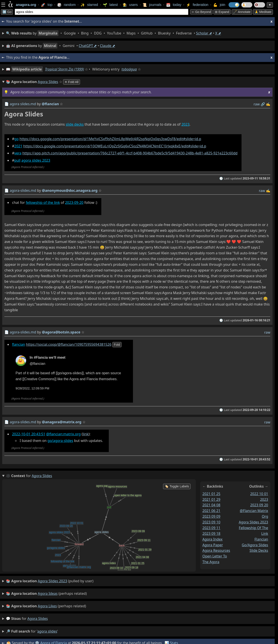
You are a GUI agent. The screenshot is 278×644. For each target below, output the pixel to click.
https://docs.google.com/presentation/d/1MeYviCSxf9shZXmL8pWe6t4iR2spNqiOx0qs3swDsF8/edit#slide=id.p (110, 139)
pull (17, 160)
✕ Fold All (72, 82)
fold (117, 345)
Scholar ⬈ (204, 33)
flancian (19, 344)
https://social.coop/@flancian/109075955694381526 (69, 344)
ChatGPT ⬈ (88, 46)
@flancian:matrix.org (63, 434)
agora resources (216, 550)
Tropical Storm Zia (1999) (64, 69)
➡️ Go (7, 12)
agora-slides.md (23, 190)
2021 (18, 146)
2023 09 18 (211, 534)
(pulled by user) (50, 581)
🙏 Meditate (263, 12)
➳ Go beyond (201, 12)
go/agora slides (255, 545)
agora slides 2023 (36, 160)
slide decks (75, 124)
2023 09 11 (211, 528)
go (16, 139)
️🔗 (263, 104)
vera (18, 153)
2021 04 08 (211, 505)
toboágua (129, 69)
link (86, 434)
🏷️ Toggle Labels (177, 486)
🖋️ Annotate (242, 12)
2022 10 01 (259, 494)
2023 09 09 (211, 516)
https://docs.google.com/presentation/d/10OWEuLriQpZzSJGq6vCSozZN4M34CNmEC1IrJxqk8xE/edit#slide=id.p (115, 146)
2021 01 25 (211, 494)
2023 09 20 (259, 505)
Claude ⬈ (108, 46)
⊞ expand (222, 12)
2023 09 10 (211, 522)
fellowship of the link (43, 203)
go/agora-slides (60, 441)
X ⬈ (218, 33)
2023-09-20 (74, 203)
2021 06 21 (211, 511)
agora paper (213, 545)
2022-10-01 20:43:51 (29, 434)
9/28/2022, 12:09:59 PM (33, 388)
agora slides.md (23, 104)
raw (257, 104)
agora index (213, 539)
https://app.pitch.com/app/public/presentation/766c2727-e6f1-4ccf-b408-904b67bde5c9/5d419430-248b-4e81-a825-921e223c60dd (130, 153)
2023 (185, 124)
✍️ (268, 104)
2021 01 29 (211, 499)
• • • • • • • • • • (114, 33)
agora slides (38, 619)
